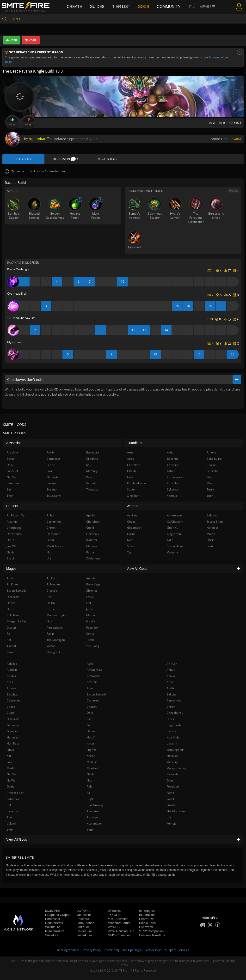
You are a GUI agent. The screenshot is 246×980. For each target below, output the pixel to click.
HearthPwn (147, 919)
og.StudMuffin (40, 139)
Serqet (91, 483)
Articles (184, 950)
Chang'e (52, 591)
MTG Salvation (118, 919)
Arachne (12, 452)
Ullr (169, 817)
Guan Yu (12, 731)
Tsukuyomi (94, 817)
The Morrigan (176, 811)
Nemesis (172, 774)
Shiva (131, 546)
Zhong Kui (53, 652)
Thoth (90, 640)
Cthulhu (132, 471)
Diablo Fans (147, 923)
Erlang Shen (215, 522)
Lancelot (12, 471)
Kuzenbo (173, 483)
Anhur (171, 670)
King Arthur (175, 534)
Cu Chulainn (175, 522)
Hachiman (53, 534)
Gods (144, 7)
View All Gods (123, 839)
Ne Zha (12, 774)
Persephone (55, 628)
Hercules (13, 737)
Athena (12, 688)
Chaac (11, 707)
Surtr (210, 546)
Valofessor (84, 915)
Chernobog (14, 528)
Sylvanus (13, 811)
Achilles (12, 664)
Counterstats (54, 923)
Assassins (14, 443)
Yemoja (172, 823)
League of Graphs (58, 915)
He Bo (51, 603)
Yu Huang (93, 646)
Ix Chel (51, 609)
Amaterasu (94, 670)
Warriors (133, 506)
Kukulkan (172, 756)
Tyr (129, 552)
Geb (89, 725)
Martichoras (55, 546)
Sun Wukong (95, 805)
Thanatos (93, 811)
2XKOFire (114, 915)
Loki (9, 762)
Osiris (11, 786)
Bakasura (93, 452)
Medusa (92, 762)
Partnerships (153, 950)
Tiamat (11, 646)
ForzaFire (83, 927)
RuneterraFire (55, 931)
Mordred (93, 768)
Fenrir (170, 719)
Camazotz (53, 459)
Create (74, 7)
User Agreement (68, 950)
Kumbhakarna (136, 483)
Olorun (11, 628)
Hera (10, 609)
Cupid (11, 713)
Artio (170, 682)
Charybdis (93, 522)
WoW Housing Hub (121, 931)
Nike (130, 540)
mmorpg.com (148, 911)
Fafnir (171, 471)
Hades (91, 731)
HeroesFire (84, 931)
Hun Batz (13, 743)
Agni (90, 664)
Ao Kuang (13, 584)
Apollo (171, 676)
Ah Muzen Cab (16, 515)
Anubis (11, 676)
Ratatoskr (13, 799)
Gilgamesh (174, 725)
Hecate (171, 731)
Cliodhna (92, 459)
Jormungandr (175, 750)
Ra (88, 793)
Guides (97, 7)
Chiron (171, 707)
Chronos (92, 591)
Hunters (12, 506)
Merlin (11, 768)
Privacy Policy (92, 950)
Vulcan (11, 823)
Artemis (92, 682)
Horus (131, 534)
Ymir (10, 830)
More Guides (108, 159)
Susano (171, 805)
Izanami (172, 743)
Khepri (91, 756)
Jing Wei (92, 750)
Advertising (112, 950)
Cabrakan (13, 700)
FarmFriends (85, 923)
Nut (89, 780)
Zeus (90, 830)
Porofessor (53, 919)
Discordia (13, 719)
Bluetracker (147, 915)
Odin (170, 780)
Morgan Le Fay (176, 768)
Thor (10, 817)
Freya (90, 597)
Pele (90, 786)
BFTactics (114, 911)
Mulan (211, 534)
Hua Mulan (174, 737)
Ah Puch (172, 664)
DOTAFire (83, 911)
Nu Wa (11, 780)
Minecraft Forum (119, 923)
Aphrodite (93, 676)
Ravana (235, 139)
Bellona (172, 694)
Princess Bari (15, 793)
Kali (9, 756)
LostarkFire (84, 935)
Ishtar (91, 743)
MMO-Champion (119, 935)
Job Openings (132, 950)
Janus (10, 750)
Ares (10, 682)
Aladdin (12, 670)
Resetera (83, 919)
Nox (49, 621)
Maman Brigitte (57, 615)
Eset (90, 719)
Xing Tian (133, 496)
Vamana (172, 552)
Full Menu (202, 7)
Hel (89, 603)
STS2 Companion (151, 931)
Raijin (50, 634)
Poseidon (173, 786)
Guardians (134, 443)
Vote (12, 122)
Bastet (11, 459)
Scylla (91, 799)
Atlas (90, 688)
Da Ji (90, 713)
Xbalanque (94, 823)
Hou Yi (91, 737)
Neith (90, 774)
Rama (170, 793)
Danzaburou (175, 713)
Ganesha (13, 725)
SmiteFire (52, 935)
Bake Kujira (214, 459)
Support (170, 950)
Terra (210, 489)
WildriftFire (53, 927)
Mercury (172, 762)
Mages (11, 569)
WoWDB (114, 927)
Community (169, 7)
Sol (9, 805)
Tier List (121, 7)
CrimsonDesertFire (152, 935)
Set (9, 489)
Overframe (146, 927)
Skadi (10, 558)
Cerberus (93, 700)
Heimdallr (93, 534)
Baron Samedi (96, 694)
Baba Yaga (93, 584)
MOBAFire (52, 911)
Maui (210, 483)
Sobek (171, 799)
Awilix (170, 688)
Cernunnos (174, 700)
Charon (92, 707)
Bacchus (12, 694)
